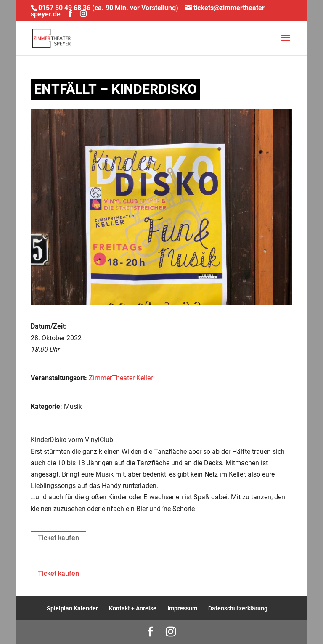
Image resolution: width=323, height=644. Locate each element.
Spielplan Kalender (72, 608)
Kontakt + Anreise (133, 608)
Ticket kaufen (58, 538)
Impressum (182, 608)
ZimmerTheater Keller (121, 378)
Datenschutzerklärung (238, 608)
